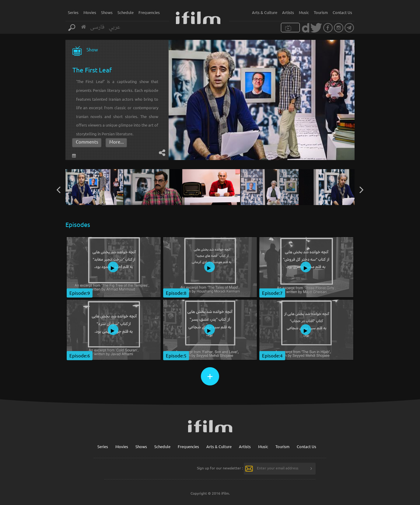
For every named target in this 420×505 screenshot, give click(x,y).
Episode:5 (176, 355)
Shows (107, 12)
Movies (90, 12)
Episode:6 (80, 355)
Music (304, 12)
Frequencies (149, 12)
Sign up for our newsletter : (220, 468)
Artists (288, 12)
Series (73, 12)
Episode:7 (272, 293)
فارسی (97, 27)
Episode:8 (176, 293)
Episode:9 (80, 293)
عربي (114, 27)
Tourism (321, 12)
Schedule (126, 12)
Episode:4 (272, 355)
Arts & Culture (265, 12)
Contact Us (342, 12)
